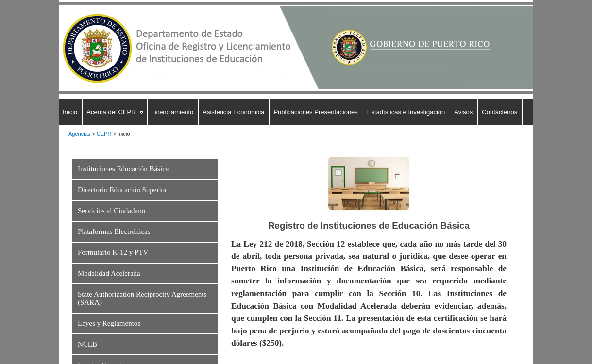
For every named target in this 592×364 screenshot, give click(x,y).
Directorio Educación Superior (122, 190)
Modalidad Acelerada (109, 273)
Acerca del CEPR (111, 112)
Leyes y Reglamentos (109, 323)
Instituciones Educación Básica (123, 169)
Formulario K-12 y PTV (113, 252)
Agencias (79, 134)
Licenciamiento (173, 112)
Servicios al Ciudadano (111, 211)
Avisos (463, 112)
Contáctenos (499, 112)
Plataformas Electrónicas (114, 232)
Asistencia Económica (233, 112)
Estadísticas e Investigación (406, 112)
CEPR (104, 134)
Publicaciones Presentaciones (315, 112)
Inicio (70, 112)
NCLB (87, 344)
